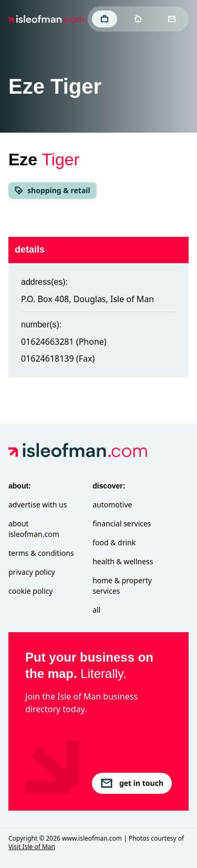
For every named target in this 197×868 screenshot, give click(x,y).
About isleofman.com (34, 529)
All (96, 610)
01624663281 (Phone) (64, 342)
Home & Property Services (122, 586)
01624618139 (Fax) (58, 358)
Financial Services (122, 523)
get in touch (132, 783)
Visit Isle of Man (32, 847)
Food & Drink (114, 542)
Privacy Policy (32, 572)
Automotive (112, 505)
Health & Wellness (123, 561)
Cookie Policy (30, 591)
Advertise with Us (38, 505)
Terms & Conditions (41, 553)
